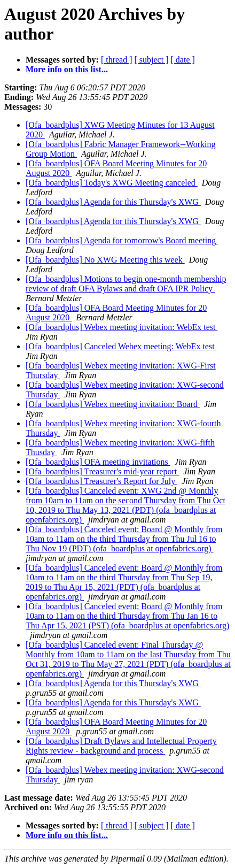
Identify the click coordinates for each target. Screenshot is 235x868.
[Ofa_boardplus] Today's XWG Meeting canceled (112, 183)
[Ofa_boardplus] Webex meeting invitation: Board (113, 404)
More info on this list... (67, 69)
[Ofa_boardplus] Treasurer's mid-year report (102, 471)
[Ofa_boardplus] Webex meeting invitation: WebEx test (122, 327)
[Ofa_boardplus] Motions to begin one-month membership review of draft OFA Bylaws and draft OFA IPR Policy (126, 284)
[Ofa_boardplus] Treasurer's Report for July (101, 481)
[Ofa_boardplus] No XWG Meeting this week (105, 260)
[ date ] (183, 60)
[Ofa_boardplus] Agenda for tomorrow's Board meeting (122, 240)
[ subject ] (152, 60)
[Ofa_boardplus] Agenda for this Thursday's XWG (113, 202)
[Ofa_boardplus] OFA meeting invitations (98, 462)
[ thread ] (117, 60)
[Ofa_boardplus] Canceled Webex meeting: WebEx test (121, 346)
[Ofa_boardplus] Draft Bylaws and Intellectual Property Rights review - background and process (121, 746)
